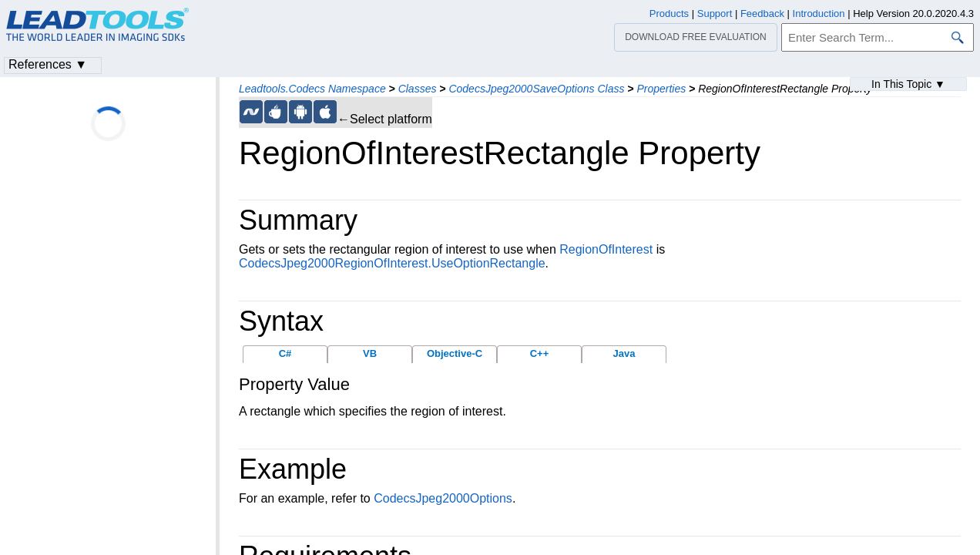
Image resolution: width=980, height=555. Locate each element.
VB (370, 353)
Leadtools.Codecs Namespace (312, 89)
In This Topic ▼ (908, 84)
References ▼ (48, 64)
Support (715, 13)
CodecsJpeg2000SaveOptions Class (536, 89)
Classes (418, 89)
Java (624, 353)
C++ (540, 353)
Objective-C (455, 353)
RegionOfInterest (606, 249)
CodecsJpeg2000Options (443, 498)
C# (285, 353)
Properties (661, 89)
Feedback (762, 13)
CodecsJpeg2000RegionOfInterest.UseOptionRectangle (392, 263)
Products (669, 13)
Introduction (819, 13)
